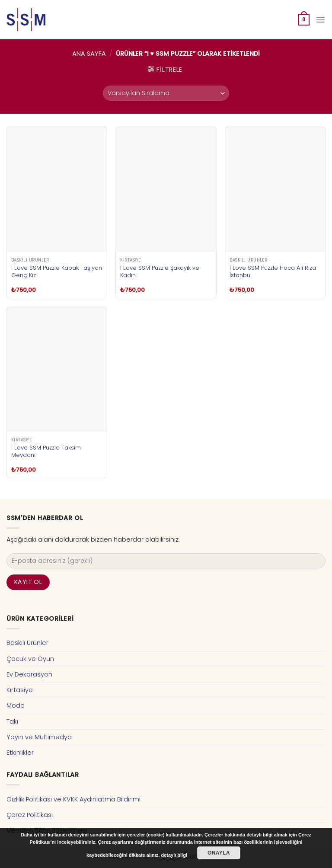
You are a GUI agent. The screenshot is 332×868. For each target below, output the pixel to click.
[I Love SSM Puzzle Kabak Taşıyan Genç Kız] (57, 190)
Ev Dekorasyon (29, 674)
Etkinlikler (20, 753)
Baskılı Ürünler (27, 643)
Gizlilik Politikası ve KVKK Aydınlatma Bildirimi (73, 799)
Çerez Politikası (30, 815)
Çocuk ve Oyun (30, 659)
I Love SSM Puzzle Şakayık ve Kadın (160, 271)
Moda (16, 705)
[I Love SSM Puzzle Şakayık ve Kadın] (166, 190)
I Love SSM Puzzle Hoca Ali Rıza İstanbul (273, 271)
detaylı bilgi (174, 855)
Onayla (219, 853)
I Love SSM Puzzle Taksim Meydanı (46, 451)
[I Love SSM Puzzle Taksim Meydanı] (57, 370)
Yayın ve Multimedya (39, 737)
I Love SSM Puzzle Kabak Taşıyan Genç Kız (57, 271)
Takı (12, 721)
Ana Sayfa (89, 54)
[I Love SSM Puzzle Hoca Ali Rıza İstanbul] (275, 190)
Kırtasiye (20, 690)
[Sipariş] (166, 93)
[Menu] (321, 20)
